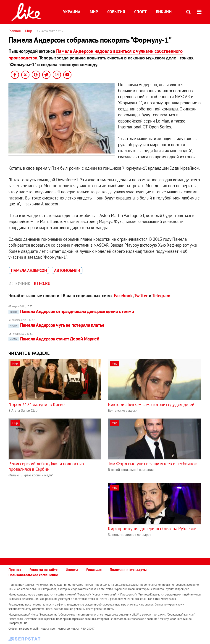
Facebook (123, 296)
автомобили (67, 270)
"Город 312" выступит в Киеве (37, 404)
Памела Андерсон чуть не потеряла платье (56, 325)
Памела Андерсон (29, 270)
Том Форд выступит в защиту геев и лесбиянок (152, 464)
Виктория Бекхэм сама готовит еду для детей (151, 404)
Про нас (15, 570)
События (116, 12)
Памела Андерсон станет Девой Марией (54, 339)
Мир (94, 12)
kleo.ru (42, 284)
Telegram (161, 296)
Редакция (94, 570)
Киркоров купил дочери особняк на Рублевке (152, 529)
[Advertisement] (47, 515)
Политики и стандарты (128, 570)
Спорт (140, 12)
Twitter (141, 296)
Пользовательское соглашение (33, 575)
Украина (72, 12)
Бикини (164, 12)
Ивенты (72, 570)
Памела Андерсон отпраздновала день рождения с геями (71, 311)
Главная (15, 31)
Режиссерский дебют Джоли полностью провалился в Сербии (46, 466)
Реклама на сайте (43, 570)
